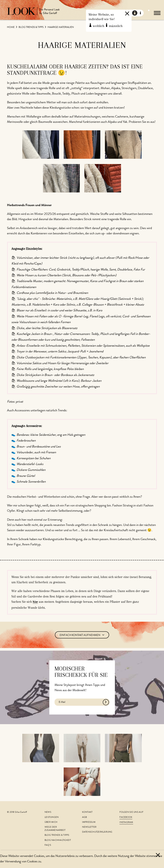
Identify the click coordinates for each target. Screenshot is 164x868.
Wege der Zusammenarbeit (55, 829)
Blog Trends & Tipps (31, 27)
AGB (85, 817)
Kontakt (87, 812)
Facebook (126, 817)
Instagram (126, 822)
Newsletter (89, 827)
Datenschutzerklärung (97, 832)
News (48, 812)
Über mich (51, 822)
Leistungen (52, 817)
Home (11, 27)
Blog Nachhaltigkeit (58, 840)
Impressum (89, 822)
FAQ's (48, 845)
